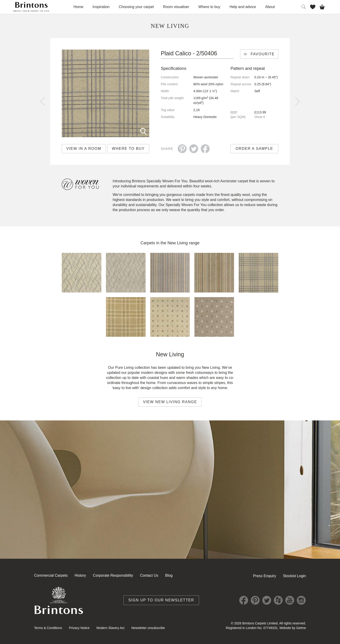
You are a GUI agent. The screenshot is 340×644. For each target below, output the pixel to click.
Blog (169, 575)
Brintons (31, 7)
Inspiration (101, 7)
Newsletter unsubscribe (148, 628)
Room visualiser (176, 7)
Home (78, 7)
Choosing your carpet (136, 7)
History (80, 575)
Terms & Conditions (48, 628)
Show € (260, 117)
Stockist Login (294, 576)
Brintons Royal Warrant (59, 600)
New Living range (183, 243)
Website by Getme (293, 628)
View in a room (84, 149)
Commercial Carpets (51, 575)
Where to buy (209, 7)
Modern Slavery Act (110, 628)
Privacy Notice (79, 628)
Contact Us (149, 575)
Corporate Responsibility (113, 575)
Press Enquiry (265, 576)
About (270, 7)
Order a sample (254, 149)
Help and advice (243, 7)
